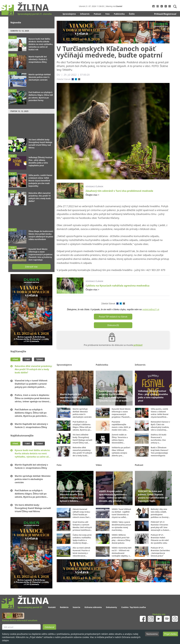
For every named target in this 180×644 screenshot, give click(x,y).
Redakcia (64, 607)
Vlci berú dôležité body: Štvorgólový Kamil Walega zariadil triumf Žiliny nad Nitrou (33, 508)
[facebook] (73, 79)
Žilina (33, 7)
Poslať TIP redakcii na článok (113, 317)
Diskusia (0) (113, 325)
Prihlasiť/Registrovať (165, 14)
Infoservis (85, 14)
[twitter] (76, 79)
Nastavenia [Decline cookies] (152, 634)
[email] (79, 79)
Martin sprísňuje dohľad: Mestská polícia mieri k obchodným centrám (33, 479)
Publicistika (119, 14)
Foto (107, 14)
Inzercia (76, 607)
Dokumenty (111, 607)
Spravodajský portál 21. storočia (35, 14)
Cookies (125, 607)
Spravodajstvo (69, 14)
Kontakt (52, 607)
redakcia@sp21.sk (151, 309)
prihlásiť (138, 345)
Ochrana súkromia (93, 607)
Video (99, 465)
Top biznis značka (138, 607)
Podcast (97, 14)
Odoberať (49, 627)
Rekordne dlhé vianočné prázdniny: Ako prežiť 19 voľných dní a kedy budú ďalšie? (33, 369)
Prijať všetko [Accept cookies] (170, 634)
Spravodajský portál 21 (30, 607)
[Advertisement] (31, 124)
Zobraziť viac (31, 267)
